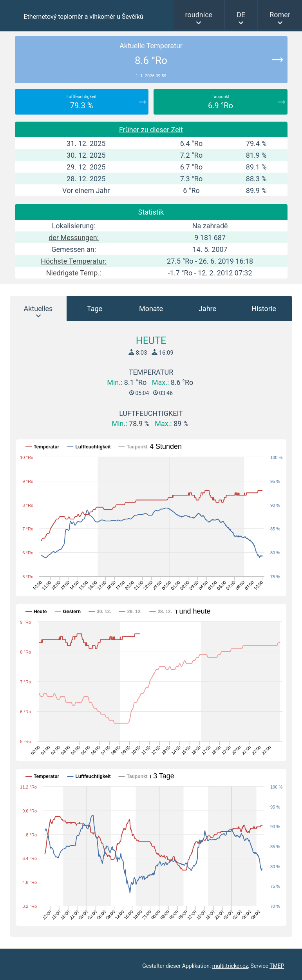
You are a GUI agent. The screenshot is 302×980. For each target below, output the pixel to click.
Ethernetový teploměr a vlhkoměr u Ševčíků (84, 17)
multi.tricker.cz (230, 966)
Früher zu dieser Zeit (151, 130)
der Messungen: (74, 238)
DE (241, 15)
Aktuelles (38, 309)
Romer (280, 15)
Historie (264, 309)
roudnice (199, 15)
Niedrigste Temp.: (74, 273)
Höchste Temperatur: (74, 261)
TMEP (277, 966)
